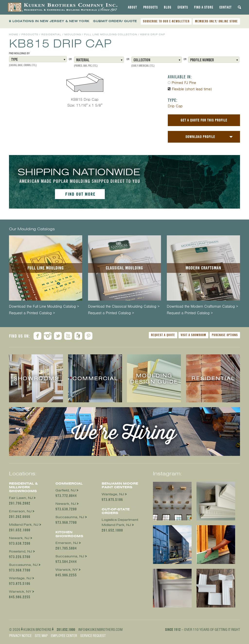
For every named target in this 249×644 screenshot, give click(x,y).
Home (14, 34)
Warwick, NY (20, 592)
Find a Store (204, 7)
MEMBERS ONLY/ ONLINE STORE (216, 21)
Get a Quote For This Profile (204, 120)
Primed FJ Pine (184, 83)
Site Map (41, 636)
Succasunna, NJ (23, 565)
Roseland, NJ (21, 551)
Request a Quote (163, 335)
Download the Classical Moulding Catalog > (124, 307)
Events (183, 7)
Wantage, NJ (20, 578)
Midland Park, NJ (24, 525)
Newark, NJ (19, 538)
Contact (226, 7)
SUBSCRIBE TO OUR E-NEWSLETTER (166, 21)
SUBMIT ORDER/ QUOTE (115, 21)
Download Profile (200, 137)
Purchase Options (225, 335)
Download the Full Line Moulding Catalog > (44, 307)
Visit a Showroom (193, 335)
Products (151, 7)
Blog (168, 7)
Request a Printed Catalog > (32, 313)
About (133, 7)
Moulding (73, 34)
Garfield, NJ (66, 490)
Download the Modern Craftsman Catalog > (202, 307)
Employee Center (64, 636)
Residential (51, 34)
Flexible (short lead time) (192, 89)
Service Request (93, 636)
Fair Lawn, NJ (21, 498)
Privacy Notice (20, 636)
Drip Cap (175, 106)
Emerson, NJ (20, 511)
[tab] (133, 7)
